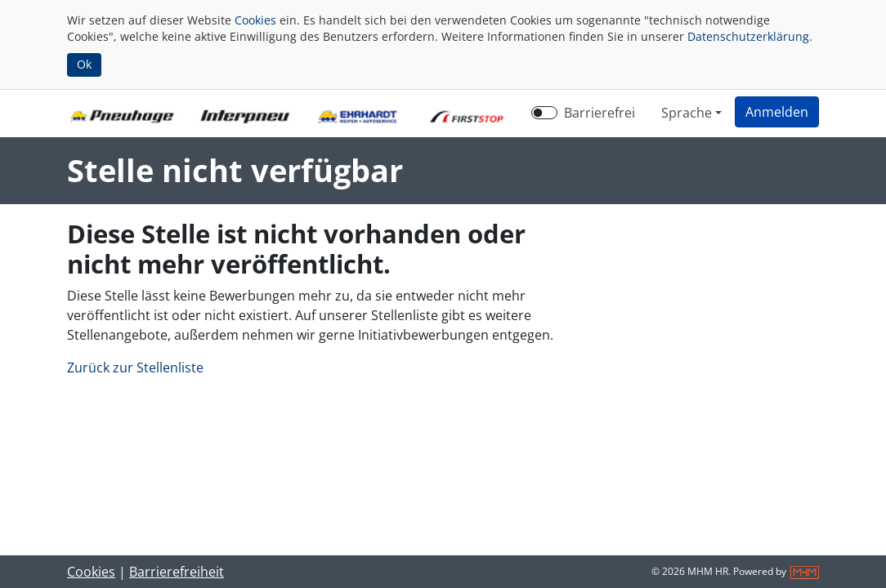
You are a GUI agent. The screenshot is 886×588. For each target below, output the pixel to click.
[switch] (544, 113)
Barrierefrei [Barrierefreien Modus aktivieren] (600, 113)
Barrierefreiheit (177, 572)
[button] (777, 112)
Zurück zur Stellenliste (135, 367)
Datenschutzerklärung (748, 36)
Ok (84, 64)
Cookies (255, 20)
